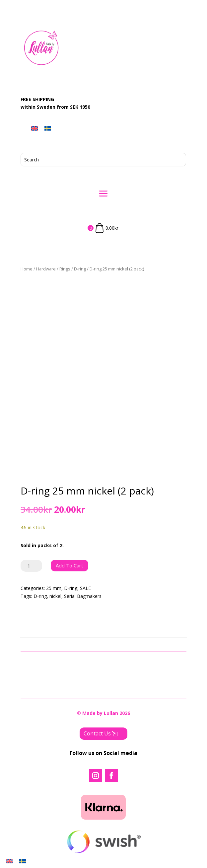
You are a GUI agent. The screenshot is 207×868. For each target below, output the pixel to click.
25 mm (54, 588)
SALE (85, 588)
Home (27, 269)
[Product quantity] (31, 566)
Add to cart (69, 565)
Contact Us (97, 733)
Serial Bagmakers (83, 596)
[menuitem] (34, 128)
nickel (55, 596)
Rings (65, 269)
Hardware (46, 269)
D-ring (80, 269)
